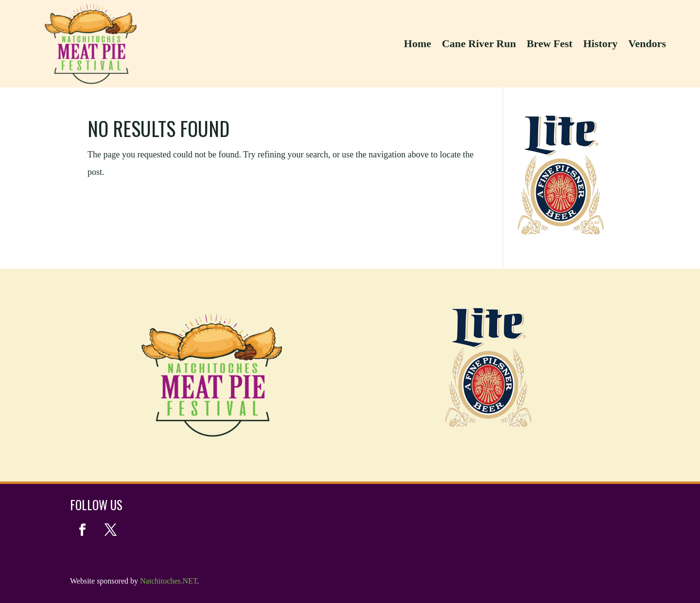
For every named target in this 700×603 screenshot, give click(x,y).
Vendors (647, 43)
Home (418, 43)
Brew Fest (549, 43)
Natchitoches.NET (168, 581)
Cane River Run (479, 43)
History (601, 43)
